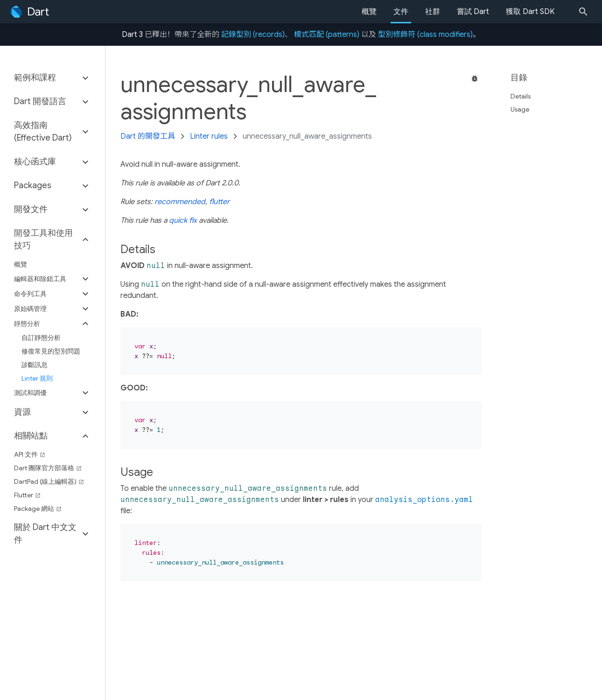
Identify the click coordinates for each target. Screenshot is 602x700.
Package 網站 (38, 509)
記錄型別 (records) (253, 35)
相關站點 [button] (31, 436)
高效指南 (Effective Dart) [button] (43, 131)
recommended (180, 202)
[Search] (586, 12)
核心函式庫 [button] (35, 162)
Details (524, 96)
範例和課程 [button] (35, 78)
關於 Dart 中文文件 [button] (45, 534)
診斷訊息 (35, 365)
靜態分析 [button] (27, 324)
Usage (524, 109)
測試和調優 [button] (30, 393)
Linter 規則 (37, 378)
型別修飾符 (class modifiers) (425, 35)
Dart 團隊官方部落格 (48, 468)
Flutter (27, 495)
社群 (433, 12)
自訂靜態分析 (41, 338)
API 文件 (30, 454)
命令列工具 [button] (30, 294)
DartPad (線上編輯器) (49, 481)
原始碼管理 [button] (30, 309)
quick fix (183, 220)
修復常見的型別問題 (51, 351)
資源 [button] (22, 412)
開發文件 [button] (31, 209)
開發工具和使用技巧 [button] (43, 239)
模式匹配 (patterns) (327, 35)
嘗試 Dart (473, 12)
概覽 (369, 12)
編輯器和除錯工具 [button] (40, 279)
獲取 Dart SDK (530, 12)
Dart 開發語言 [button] (40, 101)
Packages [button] (33, 185)
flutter (219, 202)
